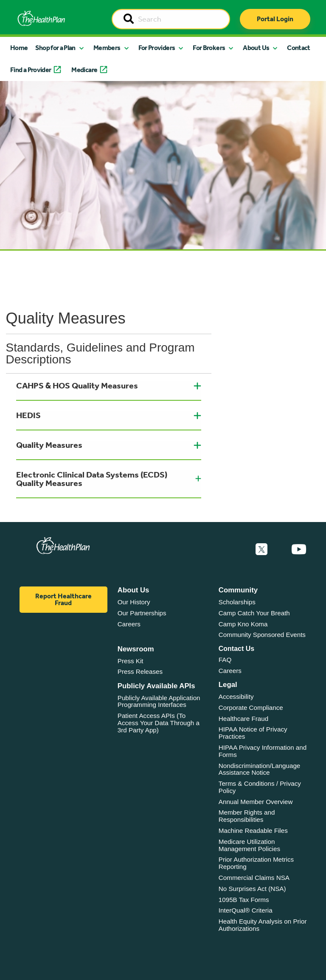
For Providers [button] (157, 48)
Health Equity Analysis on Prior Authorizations (263, 925)
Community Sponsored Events (262, 635)
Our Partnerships (142, 613)
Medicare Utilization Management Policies (249, 845)
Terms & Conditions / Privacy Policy (260, 787)
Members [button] (107, 48)
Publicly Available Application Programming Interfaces (159, 701)
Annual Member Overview (256, 802)
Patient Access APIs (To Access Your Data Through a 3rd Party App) (159, 723)
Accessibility (236, 697)
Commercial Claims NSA (254, 878)
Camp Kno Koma (243, 624)
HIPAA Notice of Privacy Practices (253, 733)
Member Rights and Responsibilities (247, 816)
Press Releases (140, 671)
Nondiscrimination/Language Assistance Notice (260, 769)
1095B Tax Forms (244, 900)
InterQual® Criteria (246, 910)
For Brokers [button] (209, 48)
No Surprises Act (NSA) (252, 889)
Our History (134, 602)
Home (19, 48)
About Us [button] (256, 48)
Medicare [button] (84, 70)
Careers (129, 624)
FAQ (225, 660)
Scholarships (237, 602)
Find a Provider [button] (31, 70)
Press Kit (131, 661)
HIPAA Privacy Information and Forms (263, 751)
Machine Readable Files (253, 831)
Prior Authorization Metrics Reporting (256, 863)
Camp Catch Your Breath (254, 613)
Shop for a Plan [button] (55, 48)
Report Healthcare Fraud (63, 599)
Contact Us (236, 649)
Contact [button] (299, 48)
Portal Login (275, 19)
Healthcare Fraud (243, 719)
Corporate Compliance (251, 708)
